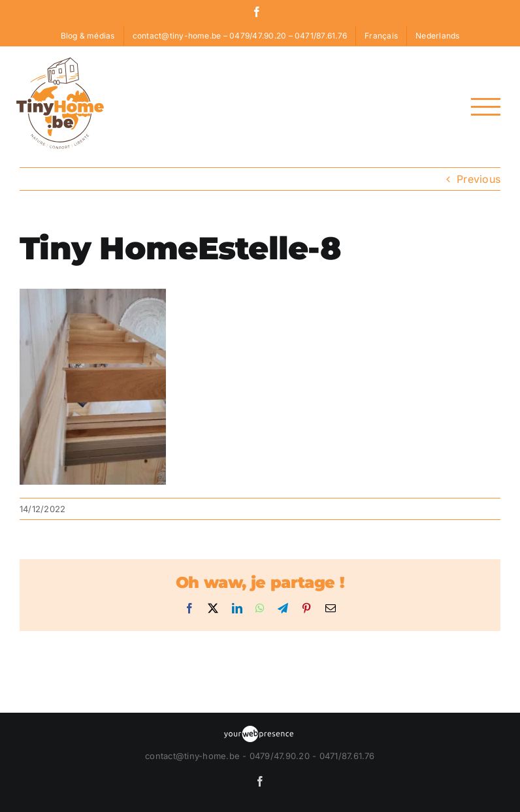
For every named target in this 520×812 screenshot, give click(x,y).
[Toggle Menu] (486, 107)
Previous (479, 179)
